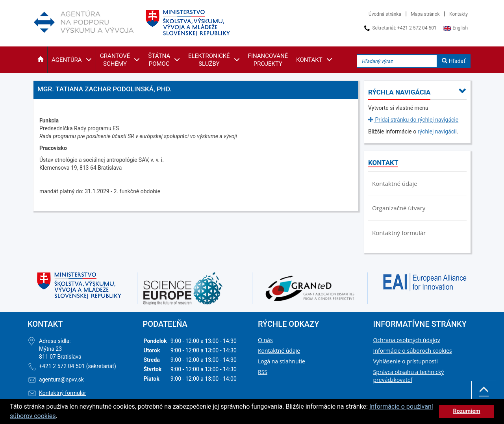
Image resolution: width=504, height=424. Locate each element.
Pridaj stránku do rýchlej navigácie (413, 120)
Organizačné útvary (399, 208)
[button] (40, 60)
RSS (263, 372)
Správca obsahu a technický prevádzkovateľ (409, 376)
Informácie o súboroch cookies (413, 351)
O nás (265, 340)
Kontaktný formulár (399, 233)
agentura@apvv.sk (61, 380)
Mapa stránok (425, 14)
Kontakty (459, 14)
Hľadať (454, 61)
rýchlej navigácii (437, 131)
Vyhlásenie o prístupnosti (406, 361)
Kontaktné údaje (395, 183)
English (456, 28)
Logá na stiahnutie (282, 361)
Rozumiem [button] (466, 411)
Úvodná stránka (385, 14)
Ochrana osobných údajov (407, 340)
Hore (484, 395)
